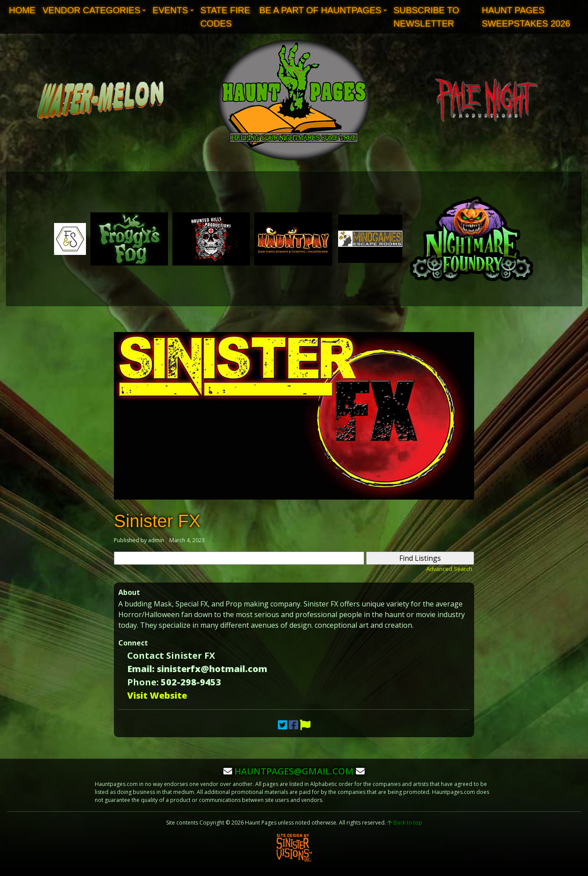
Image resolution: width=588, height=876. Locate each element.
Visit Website (157, 695)
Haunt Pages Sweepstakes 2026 (526, 17)
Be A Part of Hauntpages (320, 10)
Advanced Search (449, 569)
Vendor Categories (92, 10)
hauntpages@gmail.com (294, 771)
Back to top (405, 823)
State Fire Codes (225, 17)
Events (170, 10)
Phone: (143, 682)
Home (22, 10)
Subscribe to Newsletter (426, 17)
